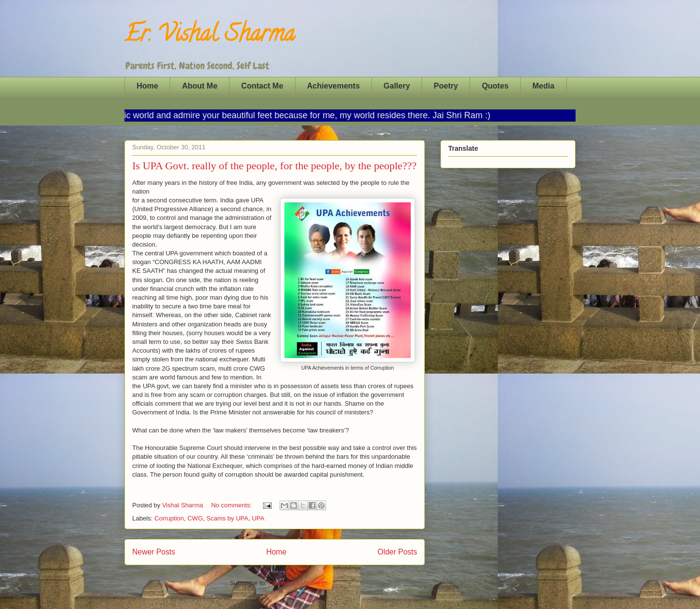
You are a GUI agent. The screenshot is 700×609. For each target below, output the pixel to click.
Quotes (495, 86)
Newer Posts (154, 552)
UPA (258, 518)
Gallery (397, 86)
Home (147, 86)
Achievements (334, 86)
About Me (200, 86)
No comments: (232, 505)
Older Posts (397, 552)
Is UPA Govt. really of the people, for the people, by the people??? (274, 166)
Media (543, 86)
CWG (195, 518)
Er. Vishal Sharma (210, 36)
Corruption (169, 518)
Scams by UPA (227, 518)
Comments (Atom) (294, 583)
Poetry (446, 86)
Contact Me (262, 86)
